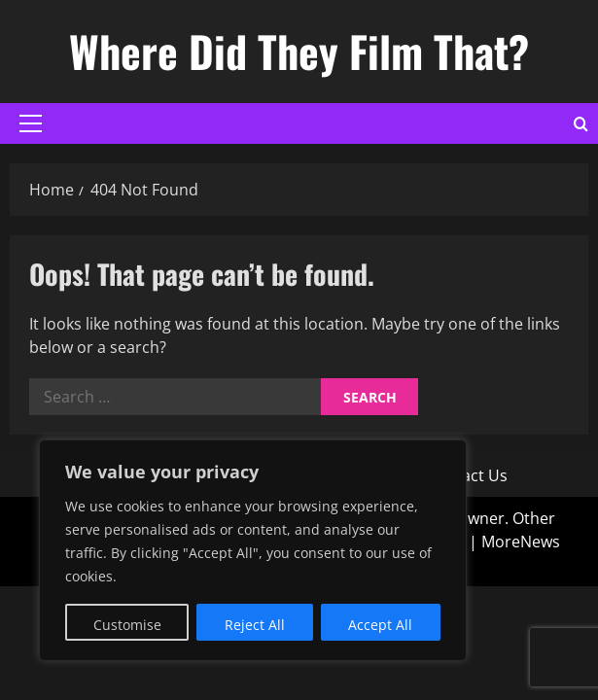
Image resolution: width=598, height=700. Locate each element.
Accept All (380, 625)
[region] (253, 550)
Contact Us (467, 475)
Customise (127, 625)
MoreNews (521, 542)
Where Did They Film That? (299, 51)
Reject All (255, 625)
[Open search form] (581, 124)
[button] (31, 123)
